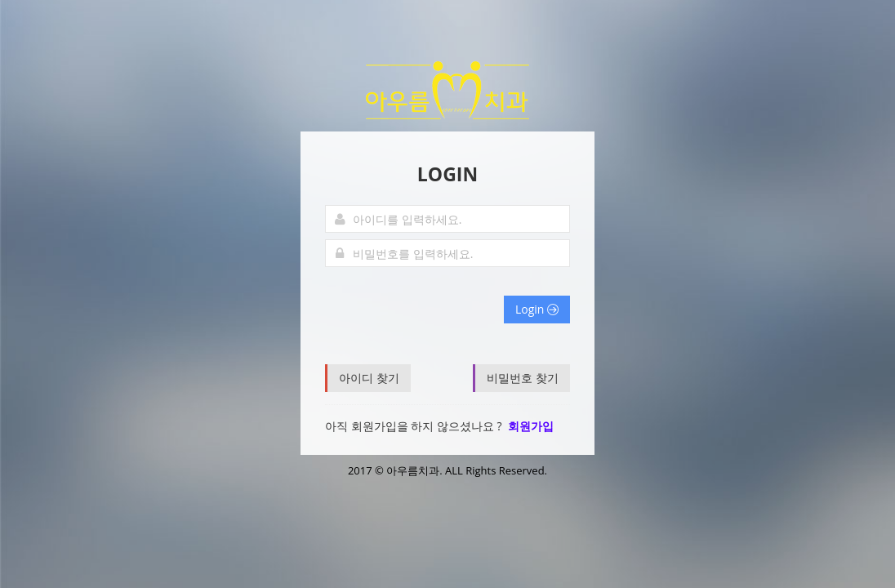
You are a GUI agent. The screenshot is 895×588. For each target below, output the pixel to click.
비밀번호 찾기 (523, 378)
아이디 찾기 (369, 378)
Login (537, 309)
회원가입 (531, 426)
